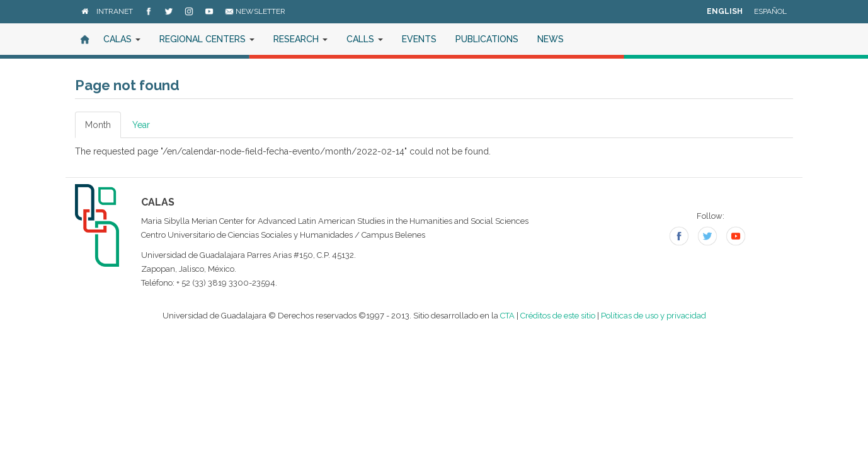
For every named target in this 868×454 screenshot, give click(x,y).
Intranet (115, 11)
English (725, 11)
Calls (365, 39)
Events (419, 39)
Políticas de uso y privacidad (654, 316)
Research (300, 39)
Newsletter (255, 11)
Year (141, 125)
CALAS (122, 39)
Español (770, 11)
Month (103, 128)
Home (84, 39)
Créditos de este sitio (558, 316)
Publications (487, 39)
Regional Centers (207, 39)
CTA (507, 316)
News (551, 39)
